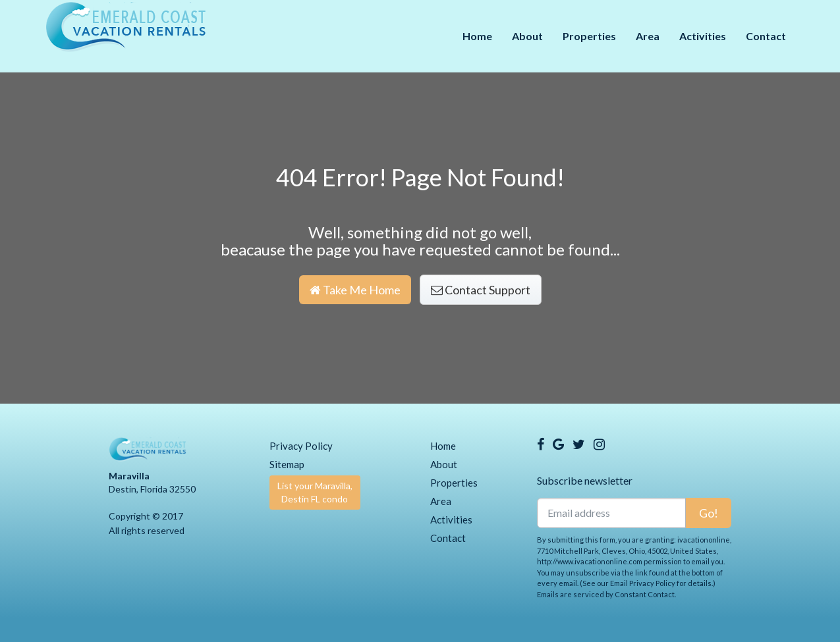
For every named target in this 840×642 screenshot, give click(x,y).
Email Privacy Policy (643, 583)
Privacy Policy (301, 446)
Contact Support (481, 290)
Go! (709, 513)
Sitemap (287, 464)
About (527, 36)
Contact (766, 36)
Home (477, 36)
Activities (703, 36)
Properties (589, 36)
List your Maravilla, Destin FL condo (315, 492)
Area (648, 36)
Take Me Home (355, 290)
